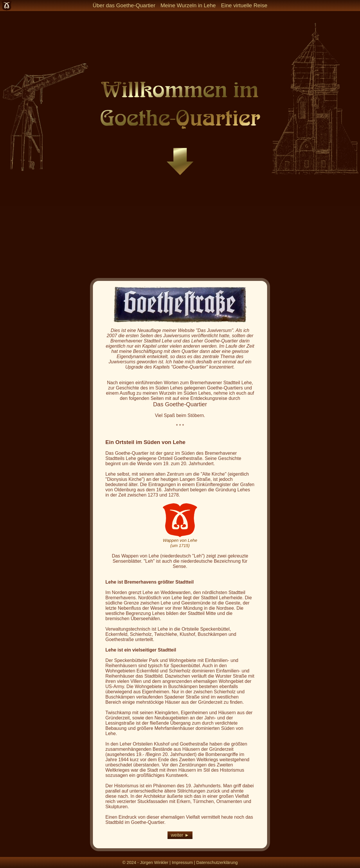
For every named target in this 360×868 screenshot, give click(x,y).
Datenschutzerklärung (217, 862)
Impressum (182, 862)
